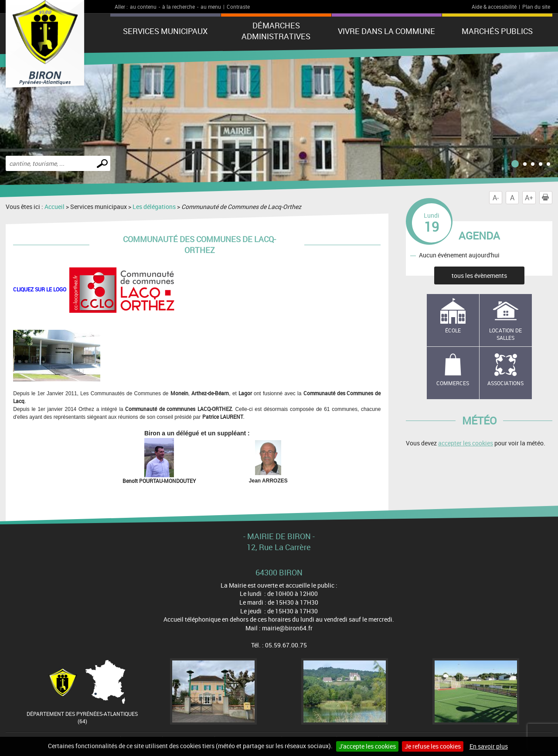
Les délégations (154, 207)
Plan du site (536, 7)
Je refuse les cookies (433, 746)
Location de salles (505, 334)
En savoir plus (489, 746)
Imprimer (547, 198)
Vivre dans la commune (386, 31)
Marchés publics (497, 31)
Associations (505, 383)
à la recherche (179, 7)
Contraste (238, 7)
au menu (211, 7)
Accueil (54, 207)
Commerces (453, 383)
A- (496, 198)
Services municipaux (165, 31)
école (453, 330)
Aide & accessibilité (494, 7)
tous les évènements (479, 275)
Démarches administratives (276, 31)
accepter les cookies (466, 443)
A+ (529, 198)
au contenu (143, 7)
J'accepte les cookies (367, 746)
